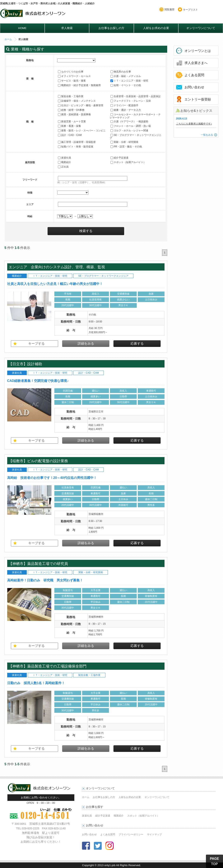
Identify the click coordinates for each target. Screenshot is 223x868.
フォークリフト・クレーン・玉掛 (131, 101)
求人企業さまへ (196, 63)
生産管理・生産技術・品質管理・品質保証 (135, 96)
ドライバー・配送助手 (124, 105)
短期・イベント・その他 (126, 85)
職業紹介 (64, 162)
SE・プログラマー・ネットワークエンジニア (136, 136)
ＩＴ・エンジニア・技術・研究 (129, 81)
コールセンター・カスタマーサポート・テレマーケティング (135, 116)
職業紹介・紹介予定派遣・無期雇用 (79, 85)
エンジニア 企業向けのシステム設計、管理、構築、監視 (59, 267)
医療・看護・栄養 (69, 126)
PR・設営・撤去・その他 (126, 147)
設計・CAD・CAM (70, 135)
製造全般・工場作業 (71, 96)
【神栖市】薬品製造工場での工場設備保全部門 (48, 666)
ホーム (8, 39)
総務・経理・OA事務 (71, 110)
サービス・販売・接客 (72, 81)
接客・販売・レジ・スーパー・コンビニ (82, 131)
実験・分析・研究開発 (124, 142)
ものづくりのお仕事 (71, 72)
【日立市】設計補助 (27, 364)
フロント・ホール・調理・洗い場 (131, 126)
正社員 (63, 167)
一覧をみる (207, 135)
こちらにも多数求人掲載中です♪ (194, 124)
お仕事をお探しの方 (111, 28)
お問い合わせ (194, 87)
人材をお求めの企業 (156, 28)
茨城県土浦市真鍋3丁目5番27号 (50, 824)
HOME (22, 28)
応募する (137, 344)
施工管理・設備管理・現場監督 (77, 142)
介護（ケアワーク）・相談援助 (129, 121)
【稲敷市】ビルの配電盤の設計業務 (40, 461)
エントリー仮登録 (198, 99)
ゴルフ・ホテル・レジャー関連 (129, 131)
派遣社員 (64, 158)
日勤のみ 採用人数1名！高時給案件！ (36, 683)
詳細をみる (86, 344)
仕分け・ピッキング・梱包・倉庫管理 (81, 105)
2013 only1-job (106, 865)
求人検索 (67, 28)
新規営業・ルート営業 (72, 121)
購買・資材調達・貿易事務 (74, 114)
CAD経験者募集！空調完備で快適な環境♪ (38, 381)
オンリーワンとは (198, 51)
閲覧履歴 (169, 9)
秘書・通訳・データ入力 (126, 110)
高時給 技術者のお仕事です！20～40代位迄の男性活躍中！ (52, 478)
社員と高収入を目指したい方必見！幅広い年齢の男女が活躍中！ (55, 284)
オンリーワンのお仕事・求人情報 (33, 15)
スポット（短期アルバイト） (128, 162)
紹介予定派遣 (119, 158)
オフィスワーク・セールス (74, 76)
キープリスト (190, 10)
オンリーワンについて (201, 28)
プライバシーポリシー (131, 834)
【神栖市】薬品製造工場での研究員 (38, 564)
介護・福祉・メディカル (126, 76)
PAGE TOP (214, 861)
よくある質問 (194, 75)
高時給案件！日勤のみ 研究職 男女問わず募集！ (45, 580)
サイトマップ (154, 834)
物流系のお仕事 (121, 72)
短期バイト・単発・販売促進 (76, 147)
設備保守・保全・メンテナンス (77, 101)
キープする (36, 344)
